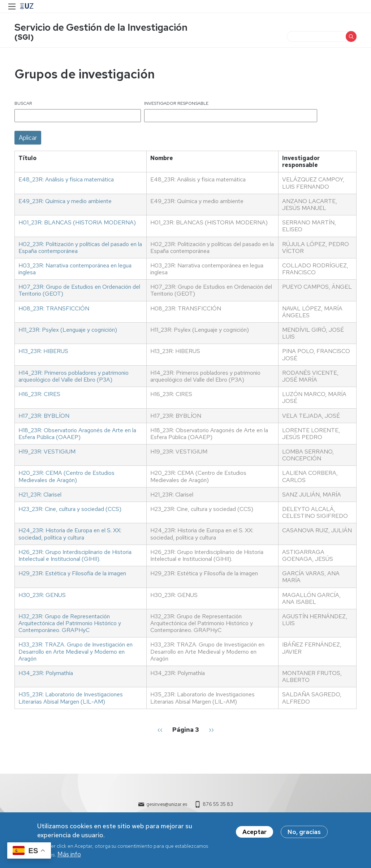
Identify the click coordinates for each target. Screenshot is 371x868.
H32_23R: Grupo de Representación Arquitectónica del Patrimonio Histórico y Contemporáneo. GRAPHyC (70, 623)
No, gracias (304, 833)
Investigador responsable (176, 103)
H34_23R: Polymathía (46, 673)
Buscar (23, 103)
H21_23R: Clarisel (40, 495)
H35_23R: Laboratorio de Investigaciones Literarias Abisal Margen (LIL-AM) (71, 698)
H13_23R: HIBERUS (43, 351)
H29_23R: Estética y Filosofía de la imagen (72, 573)
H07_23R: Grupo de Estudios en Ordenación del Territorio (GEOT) (79, 290)
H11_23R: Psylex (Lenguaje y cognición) (68, 330)
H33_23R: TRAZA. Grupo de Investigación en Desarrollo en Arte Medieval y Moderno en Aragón (76, 651)
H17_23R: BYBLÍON (44, 416)
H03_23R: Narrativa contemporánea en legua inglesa (75, 269)
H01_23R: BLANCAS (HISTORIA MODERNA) (77, 222)
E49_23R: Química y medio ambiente (65, 201)
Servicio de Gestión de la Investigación (101, 27)
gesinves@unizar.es (167, 804)
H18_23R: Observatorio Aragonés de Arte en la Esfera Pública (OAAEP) (77, 434)
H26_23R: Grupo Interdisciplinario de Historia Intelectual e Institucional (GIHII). (75, 555)
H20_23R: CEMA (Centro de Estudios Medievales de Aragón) (66, 476)
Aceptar (254, 833)
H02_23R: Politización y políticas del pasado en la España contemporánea (80, 248)
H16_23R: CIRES (39, 394)
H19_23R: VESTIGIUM (47, 452)
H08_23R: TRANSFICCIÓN (54, 308)
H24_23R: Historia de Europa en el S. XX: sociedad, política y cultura (70, 534)
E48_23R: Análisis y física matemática (66, 179)
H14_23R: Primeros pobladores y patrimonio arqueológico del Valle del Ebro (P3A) (74, 376)
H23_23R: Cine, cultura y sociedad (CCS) (70, 509)
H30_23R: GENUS (42, 595)
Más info (69, 855)
